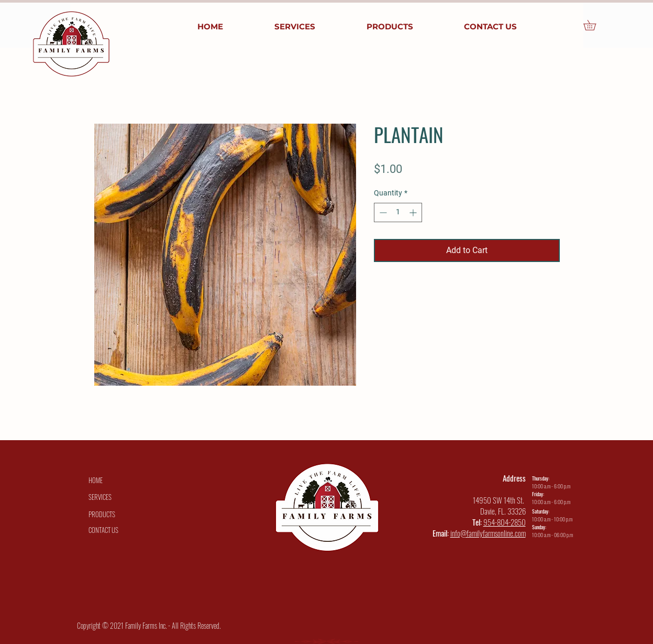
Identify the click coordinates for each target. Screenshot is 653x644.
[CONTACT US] (104, 530)
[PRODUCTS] (102, 514)
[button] (595, 25)
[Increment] (414, 212)
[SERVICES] (100, 497)
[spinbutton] (398, 212)
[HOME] (96, 480)
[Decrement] (382, 212)
